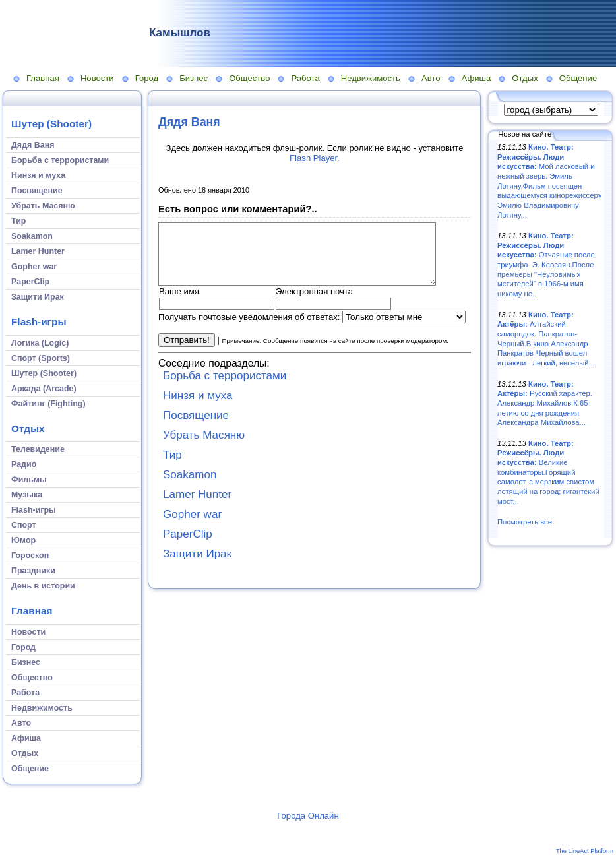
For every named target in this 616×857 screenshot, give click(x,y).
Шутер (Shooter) (51, 124)
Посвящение (196, 427)
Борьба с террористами (225, 388)
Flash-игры (39, 322)
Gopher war (192, 526)
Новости (97, 78)
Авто (431, 78)
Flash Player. (315, 158)
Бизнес (194, 78)
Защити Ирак (197, 566)
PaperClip (188, 546)
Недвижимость (371, 78)
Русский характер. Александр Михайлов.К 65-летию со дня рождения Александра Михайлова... (545, 403)
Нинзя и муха (198, 407)
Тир (172, 467)
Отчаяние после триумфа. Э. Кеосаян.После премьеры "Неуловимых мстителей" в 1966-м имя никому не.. (546, 265)
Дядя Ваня (189, 122)
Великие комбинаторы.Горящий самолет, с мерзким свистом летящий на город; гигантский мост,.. (548, 472)
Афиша (477, 78)
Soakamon (190, 487)
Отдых (525, 78)
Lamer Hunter (197, 506)
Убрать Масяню (204, 447)
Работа (305, 78)
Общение (578, 78)
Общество (249, 78)
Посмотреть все (525, 522)
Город (147, 78)
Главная (43, 78)
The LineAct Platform (585, 851)
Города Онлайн (308, 816)
